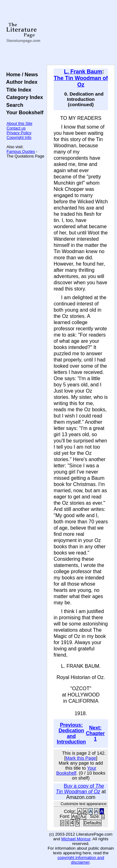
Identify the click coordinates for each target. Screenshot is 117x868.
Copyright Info (19, 137)
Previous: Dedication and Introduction (71, 733)
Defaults (93, 823)
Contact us (16, 128)
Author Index (20, 82)
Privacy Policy (19, 133)
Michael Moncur (76, 839)
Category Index (23, 97)
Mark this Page (81, 758)
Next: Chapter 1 (95, 733)
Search (13, 105)
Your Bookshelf (23, 112)
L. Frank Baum (83, 72)
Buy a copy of (80, 789)
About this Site (19, 123)
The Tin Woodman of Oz (81, 81)
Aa (75, 816)
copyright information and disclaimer (81, 860)
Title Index (17, 90)
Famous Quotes (21, 151)
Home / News (21, 74)
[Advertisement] (81, 33)
